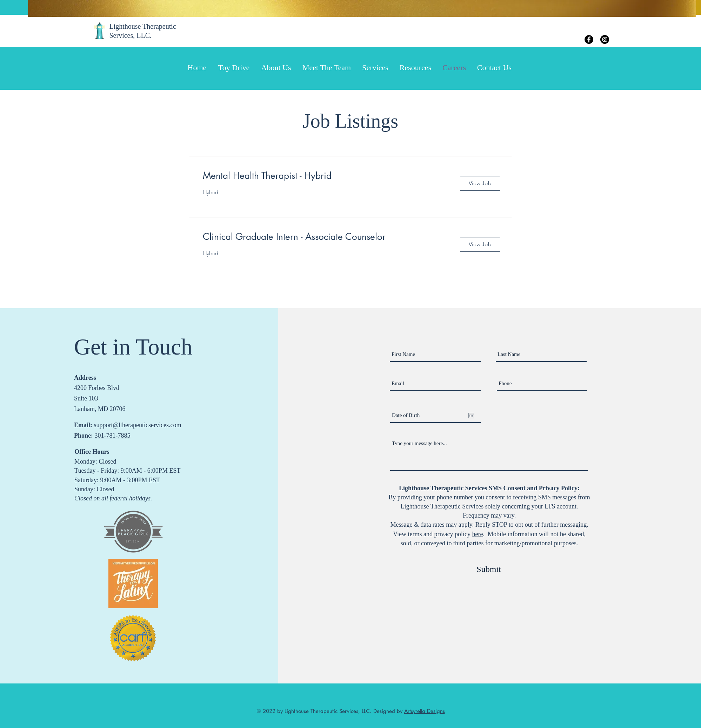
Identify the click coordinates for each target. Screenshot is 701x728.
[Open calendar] (471, 416)
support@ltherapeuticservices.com (138, 425)
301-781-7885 (113, 436)
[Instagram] (605, 39)
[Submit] (489, 569)
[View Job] (480, 183)
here (477, 534)
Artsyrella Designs (425, 711)
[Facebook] (589, 39)
